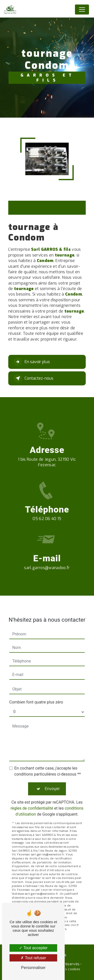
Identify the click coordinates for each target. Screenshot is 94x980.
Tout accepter (33, 948)
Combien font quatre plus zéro (36, 695)
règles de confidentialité (32, 801)
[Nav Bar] (82, 10)
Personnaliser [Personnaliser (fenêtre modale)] (33, 968)
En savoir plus (32, 362)
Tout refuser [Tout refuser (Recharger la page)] (33, 958)
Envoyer (52, 782)
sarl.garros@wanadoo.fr (47, 560)
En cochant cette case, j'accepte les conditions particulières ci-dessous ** (48, 764)
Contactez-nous (33, 378)
